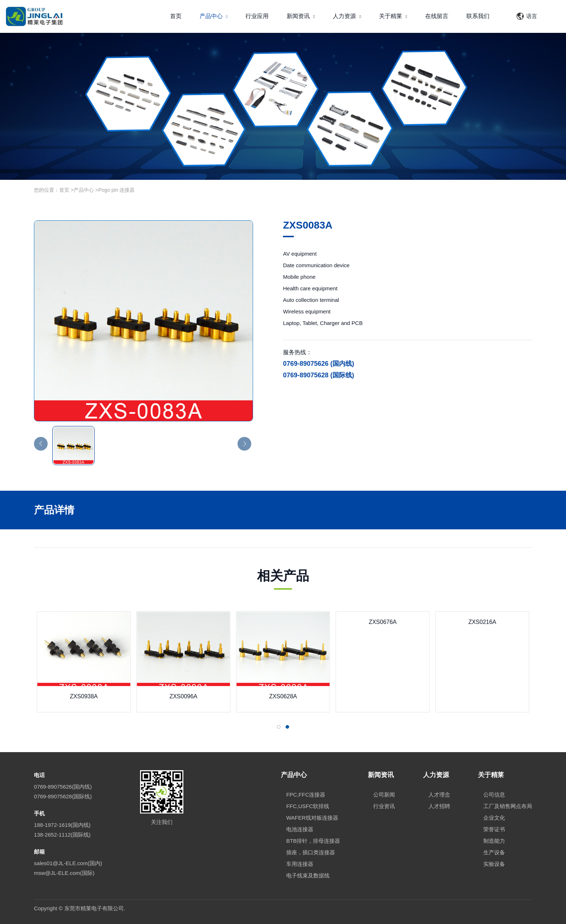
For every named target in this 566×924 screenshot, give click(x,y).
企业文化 (494, 818)
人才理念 (439, 795)
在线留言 (437, 16)
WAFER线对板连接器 (312, 818)
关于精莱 (393, 16)
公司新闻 (384, 795)
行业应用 (257, 16)
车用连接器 (300, 864)
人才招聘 (439, 806)
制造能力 (494, 841)
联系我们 (478, 16)
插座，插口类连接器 (311, 852)
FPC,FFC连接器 (306, 795)
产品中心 (214, 16)
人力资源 (347, 16)
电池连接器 (300, 829)
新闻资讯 (301, 16)
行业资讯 (384, 806)
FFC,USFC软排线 (308, 806)
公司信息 (494, 795)
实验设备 (494, 864)
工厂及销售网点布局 (508, 806)
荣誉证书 (494, 829)
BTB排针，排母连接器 (313, 841)
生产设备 (494, 852)
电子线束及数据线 (308, 875)
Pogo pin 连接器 (116, 190)
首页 (176, 16)
